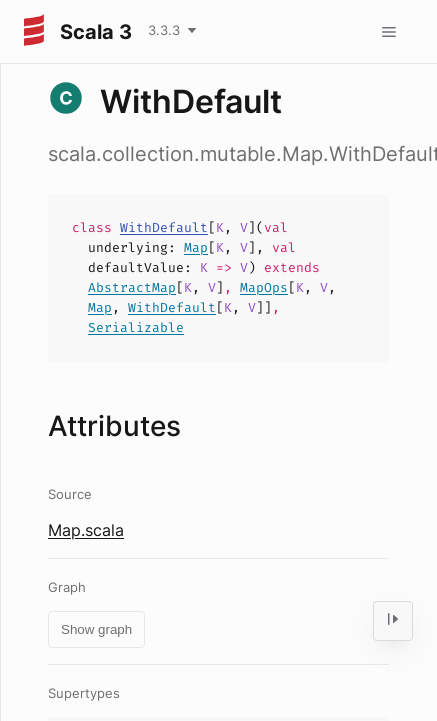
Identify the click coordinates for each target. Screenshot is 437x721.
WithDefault (164, 227)
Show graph (96, 629)
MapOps (264, 287)
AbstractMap (132, 287)
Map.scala (86, 530)
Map (196, 247)
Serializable (136, 327)
